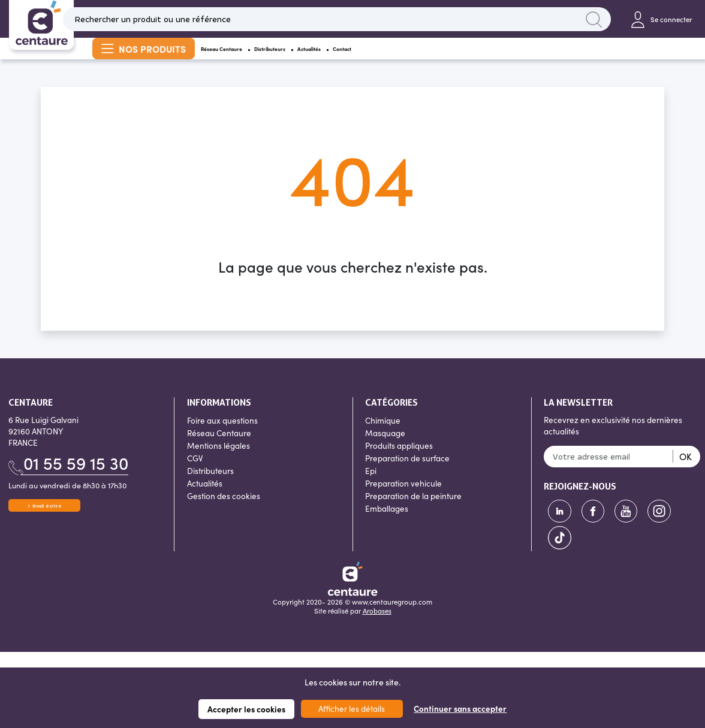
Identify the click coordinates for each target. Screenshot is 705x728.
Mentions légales (219, 461)
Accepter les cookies (246, 709)
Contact (479, 59)
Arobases (377, 626)
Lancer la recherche (594, 22)
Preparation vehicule (403, 499)
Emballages (387, 524)
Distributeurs (339, 59)
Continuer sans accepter (460, 709)
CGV (195, 474)
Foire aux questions (222, 436)
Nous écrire (47, 527)
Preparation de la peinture (413, 511)
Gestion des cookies (224, 511)
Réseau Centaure (246, 59)
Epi (371, 486)
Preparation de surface (407, 474)
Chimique (383, 436)
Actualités (415, 59)
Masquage (385, 448)
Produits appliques (399, 461)
